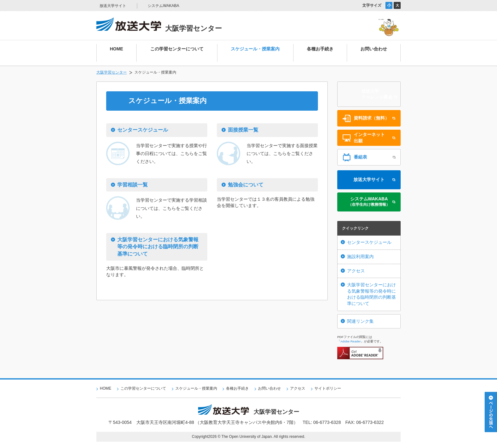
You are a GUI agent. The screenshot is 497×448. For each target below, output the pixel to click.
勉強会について (246, 185)
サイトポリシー (328, 388)
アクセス (356, 271)
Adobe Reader (351, 341)
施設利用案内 (360, 256)
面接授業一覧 (243, 130)
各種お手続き (237, 388)
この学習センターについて (143, 388)
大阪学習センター (112, 72)
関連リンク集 (360, 321)
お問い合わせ (269, 388)
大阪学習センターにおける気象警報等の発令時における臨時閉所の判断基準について (158, 247)
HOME (106, 388)
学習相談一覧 (132, 185)
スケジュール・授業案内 (196, 388)
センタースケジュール (143, 130)
